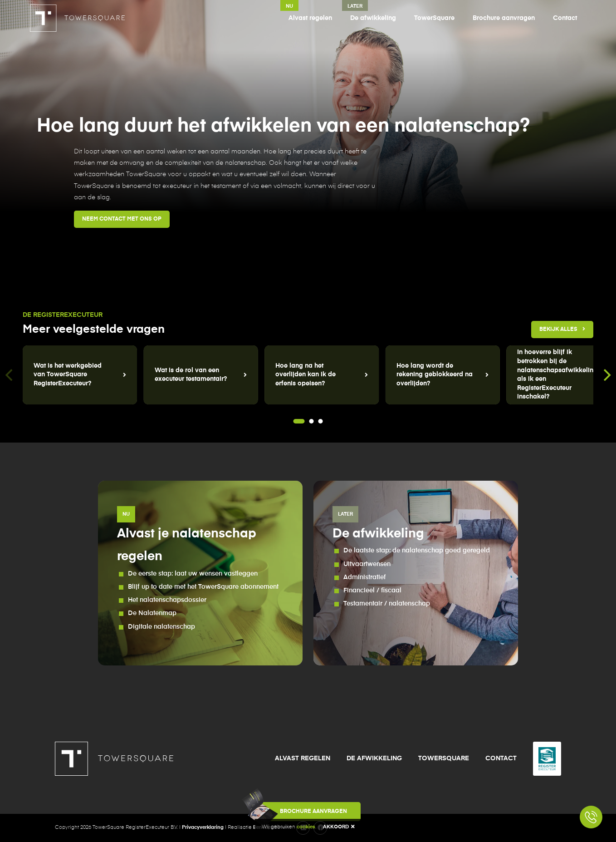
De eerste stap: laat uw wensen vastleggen (193, 574)
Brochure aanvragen (504, 18)
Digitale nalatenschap (161, 627)
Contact (565, 18)
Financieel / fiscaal (372, 591)
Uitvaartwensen (367, 564)
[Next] (606, 375)
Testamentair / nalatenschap (387, 604)
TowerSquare (434, 18)
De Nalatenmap (152, 613)
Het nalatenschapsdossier (167, 600)
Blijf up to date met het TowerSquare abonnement (203, 587)
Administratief (365, 577)
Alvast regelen (310, 18)
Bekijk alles (562, 329)
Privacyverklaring (203, 827)
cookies (306, 827)
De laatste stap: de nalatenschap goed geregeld (417, 551)
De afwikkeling (373, 18)
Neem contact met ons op (122, 219)
